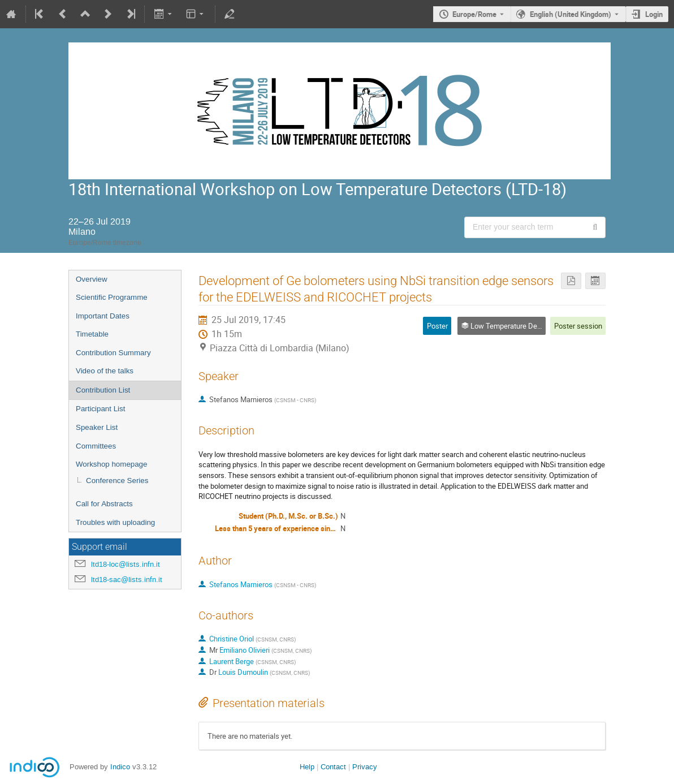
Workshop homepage (111, 464)
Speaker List (97, 427)
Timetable (92, 334)
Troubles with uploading (115, 522)
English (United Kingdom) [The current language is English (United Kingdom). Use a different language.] (571, 14)
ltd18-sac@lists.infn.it (127, 580)
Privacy (365, 767)
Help (307, 767)
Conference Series (117, 481)
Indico (120, 767)
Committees (96, 446)
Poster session (578, 326)
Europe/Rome (474, 14)
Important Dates (103, 316)
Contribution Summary (113, 353)
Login (654, 14)
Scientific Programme (112, 297)
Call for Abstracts (104, 504)
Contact (333, 767)
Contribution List (103, 390)
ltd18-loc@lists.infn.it (126, 564)
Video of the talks (105, 371)
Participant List (100, 409)
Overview (92, 279)
